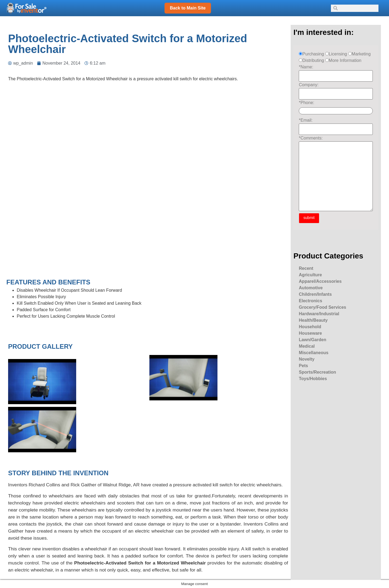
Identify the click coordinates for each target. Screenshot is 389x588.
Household (310, 327)
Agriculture (310, 275)
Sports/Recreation (317, 372)
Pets (303, 366)
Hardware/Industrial (319, 314)
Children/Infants (315, 294)
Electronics (310, 301)
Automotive (311, 288)
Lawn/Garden (312, 340)
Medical (307, 346)
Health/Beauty (313, 320)
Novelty (307, 359)
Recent (306, 268)
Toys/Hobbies (313, 379)
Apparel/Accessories (320, 281)
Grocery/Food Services (322, 307)
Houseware (310, 333)
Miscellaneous (313, 353)
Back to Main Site (188, 8)
